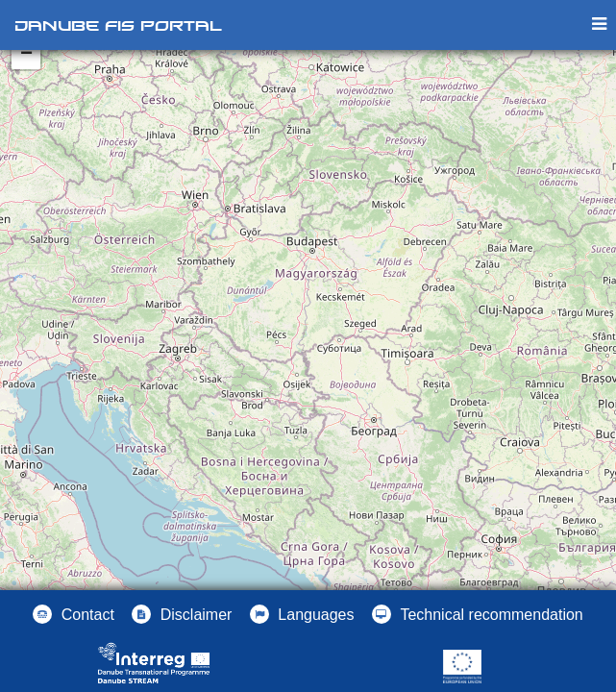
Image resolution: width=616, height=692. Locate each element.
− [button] (26, 55)
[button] (302, 614)
